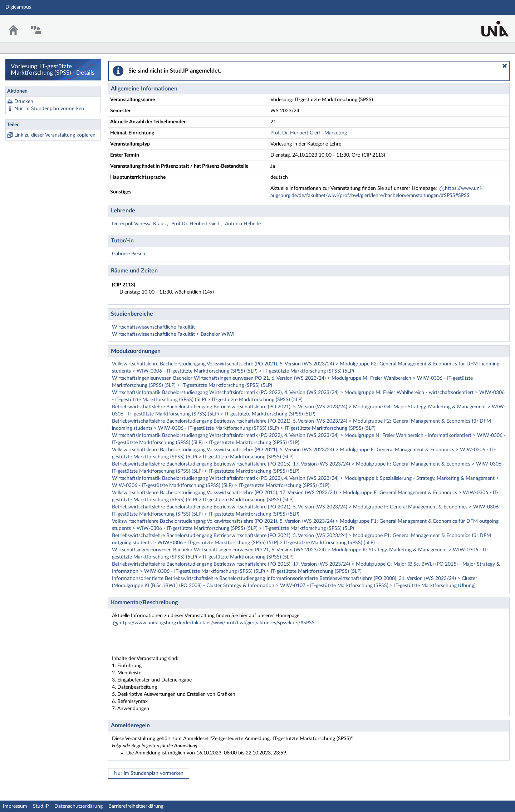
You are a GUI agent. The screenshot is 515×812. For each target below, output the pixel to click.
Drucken (24, 102)
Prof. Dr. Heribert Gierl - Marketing (309, 133)
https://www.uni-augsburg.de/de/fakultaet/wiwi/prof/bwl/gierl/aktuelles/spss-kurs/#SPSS (217, 623)
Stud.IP (41, 806)
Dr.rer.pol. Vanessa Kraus (139, 224)
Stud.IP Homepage (487, 24)
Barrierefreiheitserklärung (136, 806)
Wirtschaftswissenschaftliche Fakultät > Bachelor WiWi (173, 334)
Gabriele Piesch (129, 254)
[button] (505, 66)
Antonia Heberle (243, 224)
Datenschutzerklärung (79, 806)
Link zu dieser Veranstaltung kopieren (55, 135)
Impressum (15, 806)
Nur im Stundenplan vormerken (49, 109)
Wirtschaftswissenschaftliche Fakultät (153, 327)
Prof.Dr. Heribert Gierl (196, 224)
